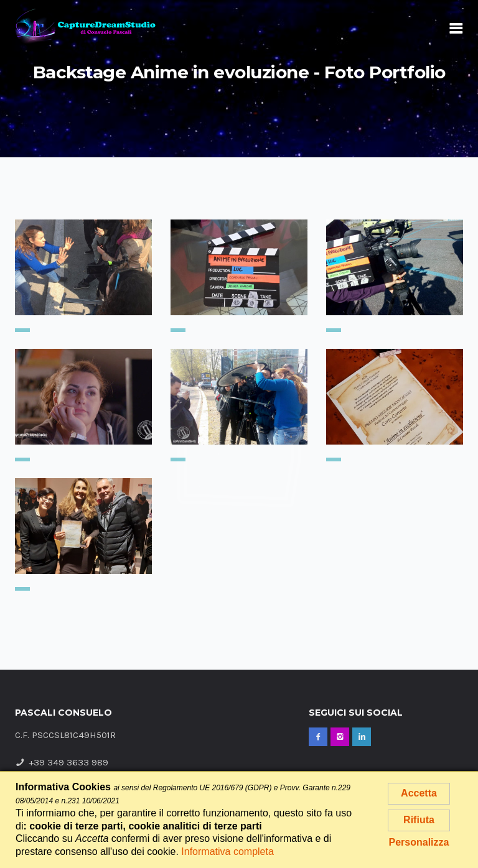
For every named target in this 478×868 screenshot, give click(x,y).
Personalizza (419, 842)
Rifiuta (419, 820)
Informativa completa (227, 852)
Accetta (419, 793)
